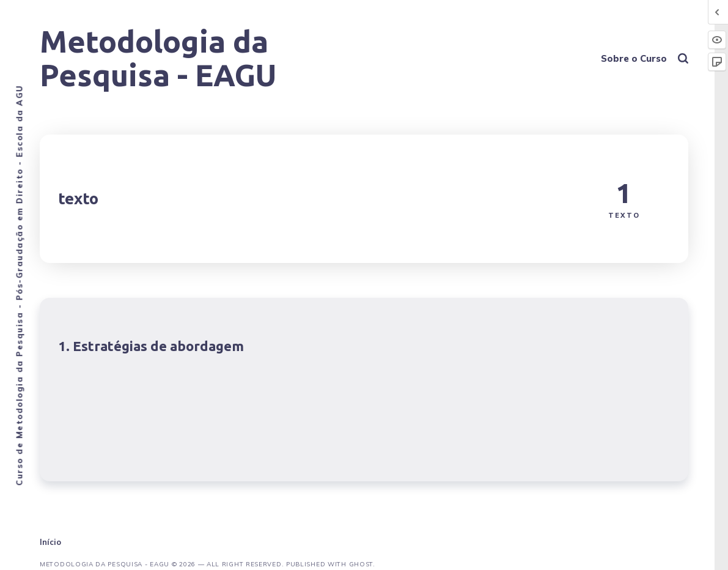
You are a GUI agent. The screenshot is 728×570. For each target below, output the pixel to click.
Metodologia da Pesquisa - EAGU (158, 58)
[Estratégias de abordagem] (364, 390)
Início (50, 542)
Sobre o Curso (634, 58)
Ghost (361, 564)
